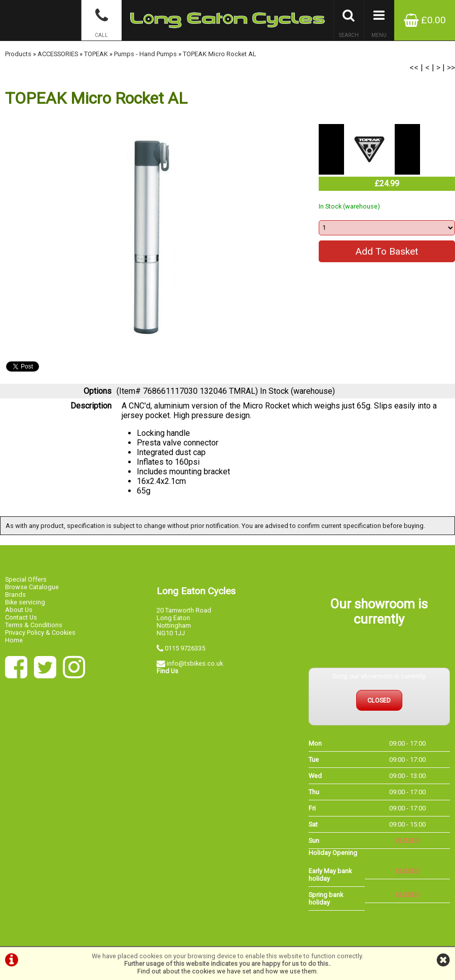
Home (14, 640)
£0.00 (425, 20)
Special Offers (26, 579)
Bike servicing (25, 602)
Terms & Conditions (34, 625)
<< (414, 68)
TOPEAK (96, 54)
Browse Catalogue (32, 587)
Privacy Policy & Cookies (40, 632)
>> (451, 68)
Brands (15, 595)
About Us (19, 610)
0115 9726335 (185, 648)
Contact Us (21, 617)
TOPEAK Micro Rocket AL (220, 54)
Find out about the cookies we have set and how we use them (227, 971)
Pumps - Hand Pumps (145, 54)
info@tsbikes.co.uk (195, 663)
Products (18, 54)
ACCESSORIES (58, 54)
